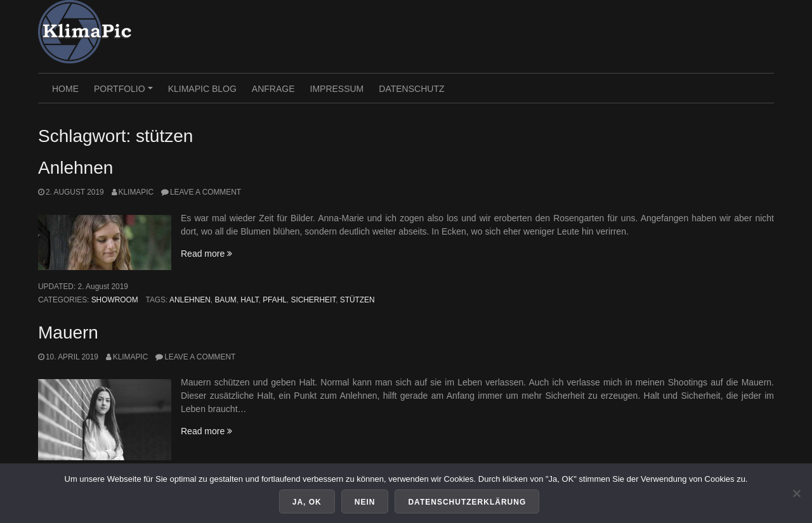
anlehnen (190, 300)
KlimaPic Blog (202, 89)
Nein (365, 502)
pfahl (275, 300)
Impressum (337, 89)
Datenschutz (411, 89)
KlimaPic (136, 192)
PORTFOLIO (125, 93)
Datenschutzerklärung (467, 502)
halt (249, 300)
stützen (357, 300)
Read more (206, 254)
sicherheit (313, 300)
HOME (65, 89)
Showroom (115, 300)
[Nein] (796, 493)
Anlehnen (75, 168)
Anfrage (273, 89)
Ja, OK (307, 502)
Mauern (68, 333)
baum (225, 300)
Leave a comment (206, 192)
